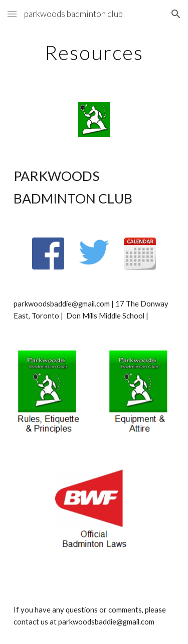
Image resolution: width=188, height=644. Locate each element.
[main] (94, 52)
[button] (12, 14)
